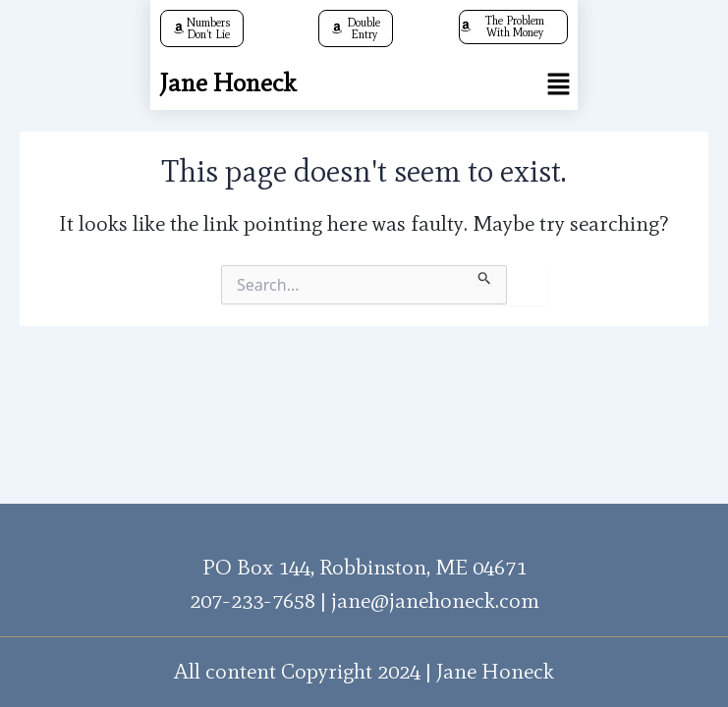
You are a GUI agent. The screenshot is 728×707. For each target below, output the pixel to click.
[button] (558, 83)
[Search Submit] (485, 275)
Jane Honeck (228, 82)
